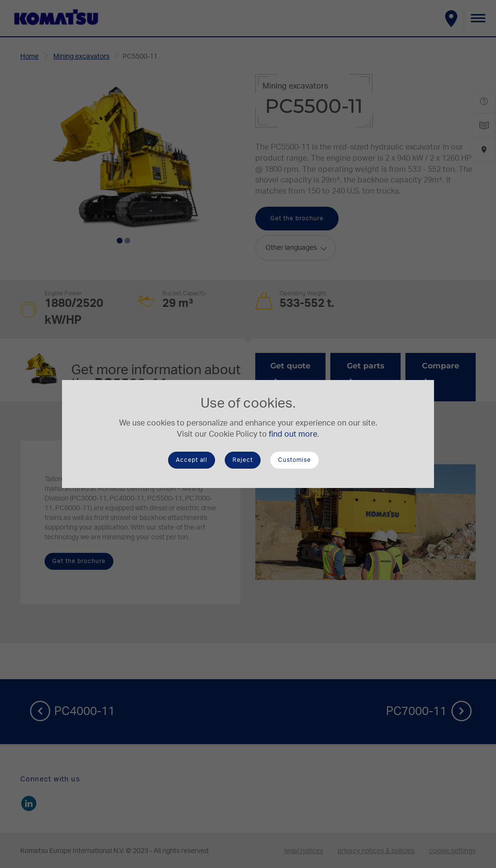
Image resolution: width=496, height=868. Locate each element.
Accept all (192, 460)
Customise (294, 460)
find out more (293, 434)
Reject (243, 460)
